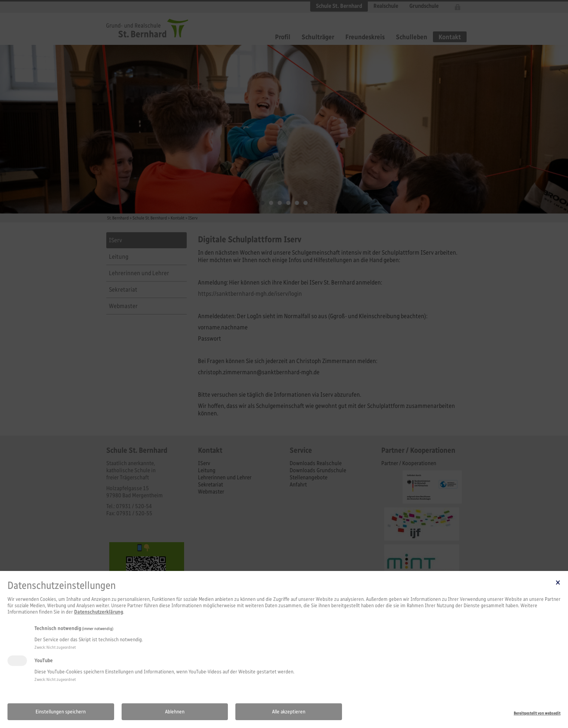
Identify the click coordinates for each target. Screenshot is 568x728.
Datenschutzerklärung (99, 612)
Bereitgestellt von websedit (537, 713)
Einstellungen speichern (61, 712)
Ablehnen (175, 712)
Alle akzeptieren (289, 712)
